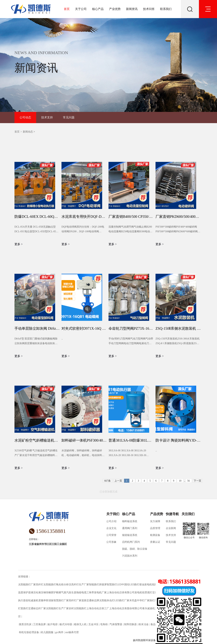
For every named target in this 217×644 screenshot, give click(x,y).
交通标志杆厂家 (37, 608)
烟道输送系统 (130, 535)
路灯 (26, 608)
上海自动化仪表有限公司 (121, 592)
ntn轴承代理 (72, 632)
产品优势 (157, 514)
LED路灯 (134, 585)
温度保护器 (24, 592)
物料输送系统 (130, 521)
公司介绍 (111, 521)
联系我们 (166, 9)
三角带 (90, 592)
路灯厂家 (155, 600)
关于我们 (113, 514)
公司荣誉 (111, 535)
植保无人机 (80, 624)
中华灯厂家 (143, 600)
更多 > (19, 244)
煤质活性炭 (25, 624)
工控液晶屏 (40, 624)
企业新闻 (171, 528)
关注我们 (188, 514)
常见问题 (69, 117)
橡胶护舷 (54, 592)
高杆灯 (40, 585)
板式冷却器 (66, 624)
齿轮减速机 (32, 600)
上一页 (118, 481)
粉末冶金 (143, 624)
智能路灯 (94, 585)
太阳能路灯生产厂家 (57, 608)
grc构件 (59, 632)
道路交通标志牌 (90, 600)
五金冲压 (93, 624)
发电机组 (140, 592)
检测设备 (155, 535)
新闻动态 (28, 132)
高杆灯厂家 (75, 600)
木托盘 (133, 600)
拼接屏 (103, 585)
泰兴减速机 (148, 608)
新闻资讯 (132, 9)
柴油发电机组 (147, 585)
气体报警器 (116, 624)
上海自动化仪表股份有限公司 (126, 608)
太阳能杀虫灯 (107, 600)
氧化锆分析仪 (64, 585)
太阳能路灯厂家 (27, 585)
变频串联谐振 (46, 600)
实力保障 (155, 521)
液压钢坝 (43, 592)
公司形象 (111, 542)
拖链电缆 (81, 592)
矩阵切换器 (130, 624)
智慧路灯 (112, 585)
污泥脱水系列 (130, 556)
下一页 (197, 481)
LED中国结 (123, 585)
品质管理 (155, 528)
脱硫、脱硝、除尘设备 (135, 549)
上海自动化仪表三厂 (98, 608)
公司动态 (25, 117)
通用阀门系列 (130, 528)
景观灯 (148, 592)
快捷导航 (172, 514)
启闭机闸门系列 (131, 542)
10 (180, 481)
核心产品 (98, 9)
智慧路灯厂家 (61, 600)
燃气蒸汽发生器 (67, 592)
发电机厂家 (100, 592)
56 (189, 481)
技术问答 (149, 9)
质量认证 (155, 542)
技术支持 (47, 117)
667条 (108, 481)
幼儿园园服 (47, 632)
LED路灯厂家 (122, 600)
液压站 (35, 592)
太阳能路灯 (50, 585)
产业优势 (115, 9)
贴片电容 (53, 624)
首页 (67, 9)
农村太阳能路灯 (78, 608)
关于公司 (81, 9)
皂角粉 (104, 624)
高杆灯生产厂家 (80, 585)
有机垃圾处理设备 (29, 632)
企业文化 (111, 528)
